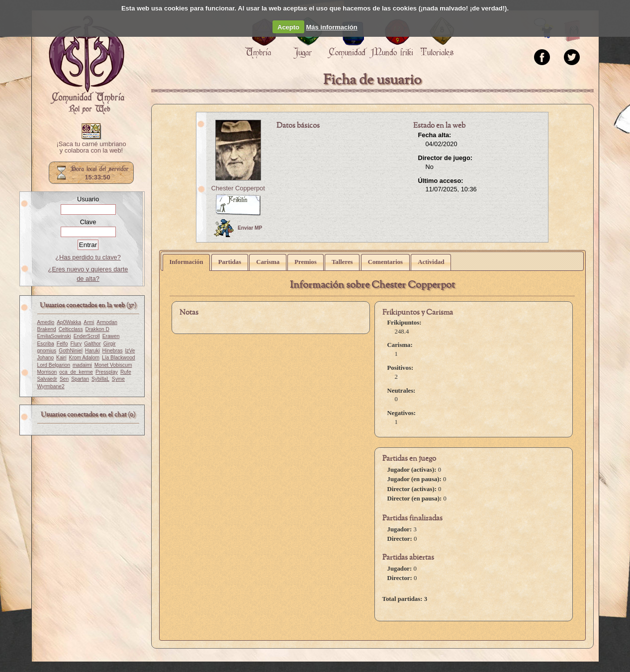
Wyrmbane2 (51, 386)
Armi (89, 322)
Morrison (47, 372)
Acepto (288, 27)
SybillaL (100, 379)
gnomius (47, 351)
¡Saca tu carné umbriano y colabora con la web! (91, 148)
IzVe (130, 351)
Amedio (46, 322)
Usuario (88, 199)
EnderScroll (87, 336)
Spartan (80, 379)
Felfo (62, 344)
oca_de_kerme (76, 372)
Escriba (46, 344)
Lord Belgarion (54, 365)
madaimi (82, 365)
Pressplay (107, 372)
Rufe (126, 372)
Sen (64, 379)
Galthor (92, 344)
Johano (46, 358)
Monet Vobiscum (113, 365)
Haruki (92, 351)
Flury (76, 344)
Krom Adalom (84, 358)
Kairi (61, 358)
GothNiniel (71, 351)
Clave (88, 222)
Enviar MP (238, 228)
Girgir (110, 344)
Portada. (87, 65)
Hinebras (113, 351)
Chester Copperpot (238, 188)
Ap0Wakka (69, 322)
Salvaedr (47, 379)
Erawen (111, 336)
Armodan (107, 322)
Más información (331, 27)
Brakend (47, 329)
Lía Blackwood (119, 358)
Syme (118, 379)
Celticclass (71, 329)
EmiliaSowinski (54, 336)
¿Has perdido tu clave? (88, 257)
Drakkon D (97, 329)
